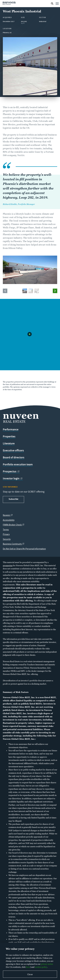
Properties (9, 437)
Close (30, 975)
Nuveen (8, 515)
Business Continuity (14, 544)
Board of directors (14, 458)
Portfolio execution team (18, 465)
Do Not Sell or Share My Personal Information (24, 549)
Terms (6, 530)
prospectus (8, 565)
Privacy (6, 535)
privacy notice (47, 964)
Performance (11, 430)
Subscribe (13, 499)
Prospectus (11, 472)
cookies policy (41, 967)
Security (7, 539)
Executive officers (13, 451)
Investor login (13, 479)
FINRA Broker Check (14, 525)
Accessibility (9, 520)
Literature (9, 444)
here (28, 967)
